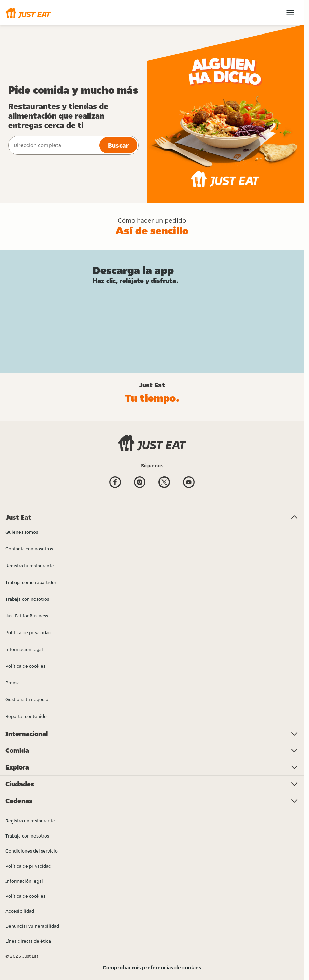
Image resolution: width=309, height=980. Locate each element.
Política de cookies (25, 896)
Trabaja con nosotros (27, 836)
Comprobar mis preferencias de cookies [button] (152, 968)
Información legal (24, 881)
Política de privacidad (28, 866)
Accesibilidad (20, 911)
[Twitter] (164, 483)
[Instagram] (140, 483)
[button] (28, 13)
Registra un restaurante (30, 821)
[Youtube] (189, 483)
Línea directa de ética (28, 941)
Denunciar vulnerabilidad (32, 926)
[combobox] (53, 145)
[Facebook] (115, 483)
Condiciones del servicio (32, 851)
